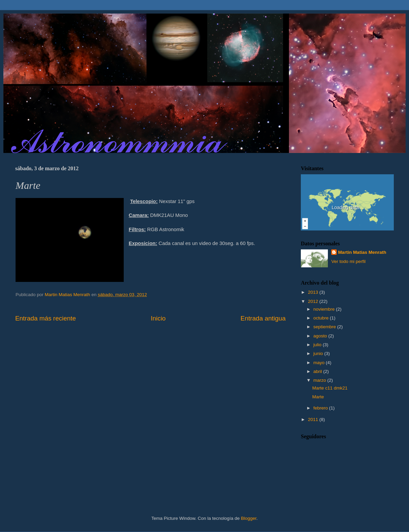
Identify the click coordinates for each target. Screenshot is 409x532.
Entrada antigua (263, 318)
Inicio (158, 318)
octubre (322, 318)
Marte (318, 397)
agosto (321, 336)
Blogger (249, 518)
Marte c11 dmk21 (330, 388)
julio (318, 345)
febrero (321, 408)
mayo (320, 363)
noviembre (325, 309)
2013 (314, 292)
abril (318, 371)
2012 (314, 301)
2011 (314, 419)
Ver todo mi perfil (348, 261)
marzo (320, 380)
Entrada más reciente (46, 318)
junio (319, 353)
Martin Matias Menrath (362, 252)
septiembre (325, 327)
